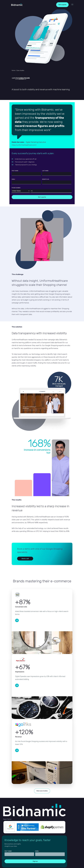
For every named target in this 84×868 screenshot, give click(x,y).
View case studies (42, 791)
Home (13, 70)
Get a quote (62, 5)
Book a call (25, 559)
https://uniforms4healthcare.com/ (24, 145)
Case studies (20, 70)
